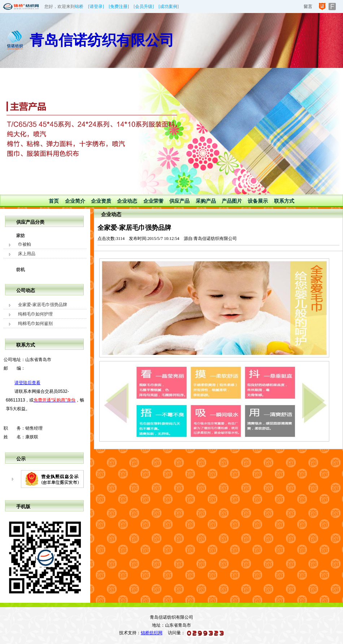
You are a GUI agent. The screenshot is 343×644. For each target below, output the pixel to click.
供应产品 (179, 201)
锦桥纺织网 (152, 633)
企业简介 (75, 201)
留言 (308, 7)
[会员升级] (144, 7)
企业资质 (101, 201)
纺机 (21, 270)
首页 (54, 201)
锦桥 (79, 7)
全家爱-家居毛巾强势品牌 (43, 305)
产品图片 (232, 201)
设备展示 (258, 201)
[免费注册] (119, 7)
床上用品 (27, 254)
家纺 (21, 236)
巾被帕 (25, 244)
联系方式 (284, 201)
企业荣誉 (153, 201)
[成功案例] (169, 7)
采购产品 (206, 201)
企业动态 (127, 201)
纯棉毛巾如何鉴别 (35, 323)
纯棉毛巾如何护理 (35, 314)
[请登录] (96, 7)
